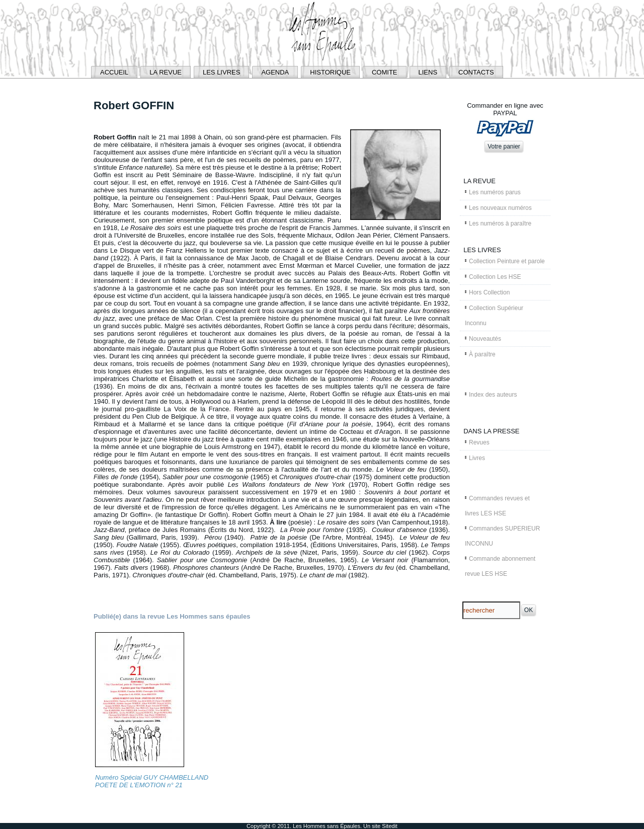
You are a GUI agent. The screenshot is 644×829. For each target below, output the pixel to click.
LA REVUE (166, 72)
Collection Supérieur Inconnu (494, 316)
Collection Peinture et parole (507, 261)
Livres (477, 458)
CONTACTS (476, 72)
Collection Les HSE (495, 277)
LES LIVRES (221, 72)
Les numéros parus (495, 192)
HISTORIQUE (330, 72)
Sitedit (390, 826)
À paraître (482, 354)
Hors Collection (489, 292)
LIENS (428, 72)
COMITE (385, 72)
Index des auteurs (493, 395)
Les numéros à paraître (500, 223)
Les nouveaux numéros (500, 208)
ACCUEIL (114, 72)
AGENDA (275, 72)
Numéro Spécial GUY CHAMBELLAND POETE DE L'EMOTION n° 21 (152, 781)
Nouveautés (485, 339)
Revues (479, 442)
